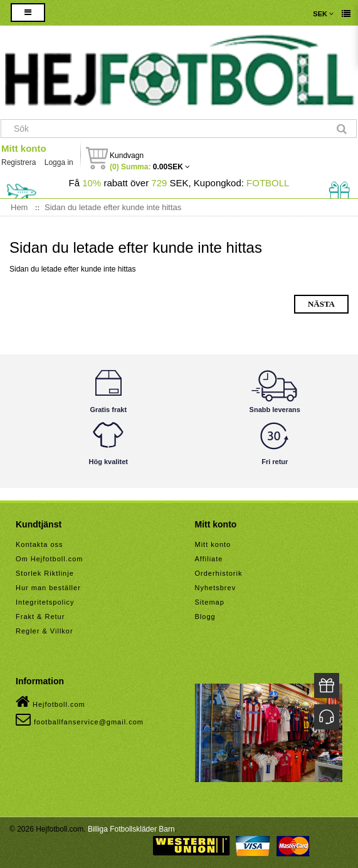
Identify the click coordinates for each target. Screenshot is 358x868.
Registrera (18, 162)
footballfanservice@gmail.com (80, 719)
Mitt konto (24, 148)
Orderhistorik (219, 573)
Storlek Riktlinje (45, 573)
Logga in (59, 162)
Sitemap (210, 602)
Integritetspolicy (45, 602)
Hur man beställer (48, 588)
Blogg (205, 617)
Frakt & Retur (40, 617)
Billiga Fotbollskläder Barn (131, 829)
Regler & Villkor (45, 631)
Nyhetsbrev (216, 588)
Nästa (321, 304)
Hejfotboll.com (50, 702)
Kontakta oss (39, 544)
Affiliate (209, 559)
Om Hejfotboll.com (49, 559)
